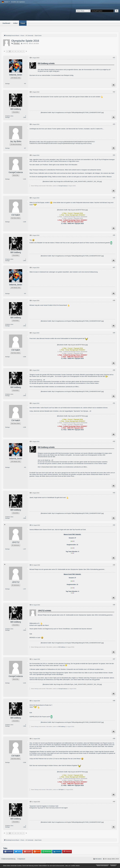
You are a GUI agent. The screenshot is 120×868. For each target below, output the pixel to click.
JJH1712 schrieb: (45, 611)
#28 (114, 300)
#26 (114, 235)
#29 (114, 333)
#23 (114, 124)
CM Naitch (61, 790)
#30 (114, 370)
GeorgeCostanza (63, 186)
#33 (114, 493)
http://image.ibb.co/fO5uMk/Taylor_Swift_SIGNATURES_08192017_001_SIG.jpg (77, 181)
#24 (114, 155)
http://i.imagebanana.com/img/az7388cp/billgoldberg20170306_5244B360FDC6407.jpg (78, 112)
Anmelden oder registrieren (18, 2)
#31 (114, 403)
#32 (114, 441)
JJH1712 (25, 43)
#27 (114, 267)
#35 (114, 565)
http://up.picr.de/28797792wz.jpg (78, 210)
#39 (114, 738)
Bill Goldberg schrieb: (46, 63)
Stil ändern (98, 859)
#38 (114, 701)
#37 (114, 659)
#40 (114, 802)
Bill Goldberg (62, 647)
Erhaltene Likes (9, 116)
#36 (114, 605)
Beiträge (7, 84)
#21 (114, 58)
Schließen (113, 866)
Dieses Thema (81, 11)
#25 (114, 198)
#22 (114, 92)
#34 (114, 525)
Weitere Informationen (102, 866)
